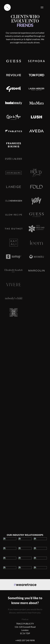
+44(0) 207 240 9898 (25, 640)
